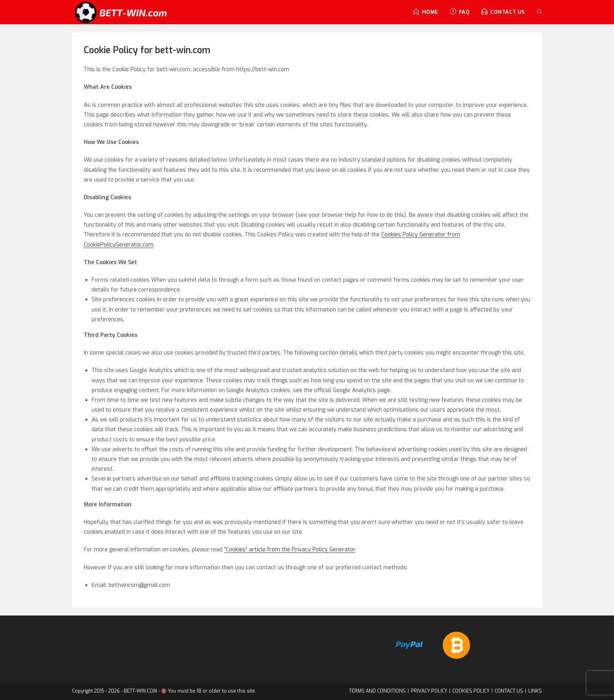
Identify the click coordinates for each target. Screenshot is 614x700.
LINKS (536, 691)
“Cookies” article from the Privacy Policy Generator (290, 550)
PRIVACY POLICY (432, 691)
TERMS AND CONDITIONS (382, 691)
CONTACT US (510, 691)
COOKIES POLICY (473, 691)
